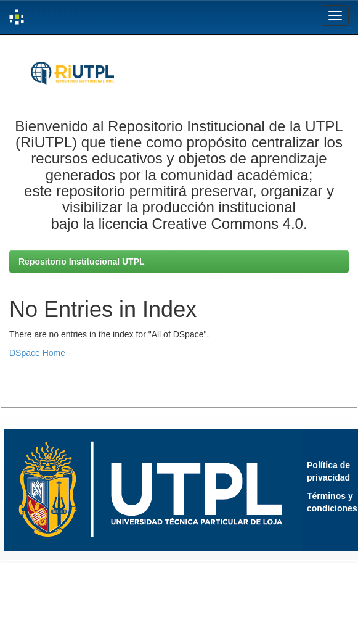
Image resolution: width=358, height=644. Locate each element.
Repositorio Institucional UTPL (82, 262)
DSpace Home (37, 353)
